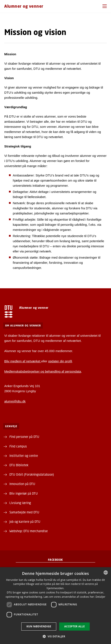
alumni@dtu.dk (15, 401)
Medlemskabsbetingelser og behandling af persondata (43, 371)
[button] (105, 6)
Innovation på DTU (22, 484)
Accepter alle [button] (74, 626)
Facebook (55, 560)
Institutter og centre (24, 456)
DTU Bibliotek (19, 465)
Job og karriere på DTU (25, 522)
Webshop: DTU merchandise (29, 531)
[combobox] (106, 573)
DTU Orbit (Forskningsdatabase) (32, 474)
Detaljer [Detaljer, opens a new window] (100, 597)
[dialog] (55, 606)
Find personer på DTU (24, 437)
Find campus (18, 446)
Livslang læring (20, 503)
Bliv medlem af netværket (23, 361)
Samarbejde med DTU (24, 512)
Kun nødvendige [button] (39, 626)
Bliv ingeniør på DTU (24, 493)
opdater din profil (60, 361)
